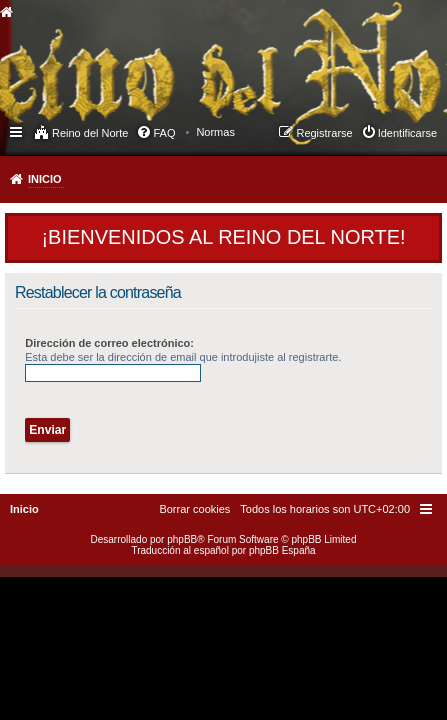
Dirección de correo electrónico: (109, 343)
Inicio (45, 179)
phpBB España (282, 550)
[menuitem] (215, 132)
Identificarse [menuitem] (407, 133)
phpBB (182, 539)
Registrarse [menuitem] (324, 133)
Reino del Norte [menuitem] (90, 133)
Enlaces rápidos (17, 131)
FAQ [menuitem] (164, 133)
